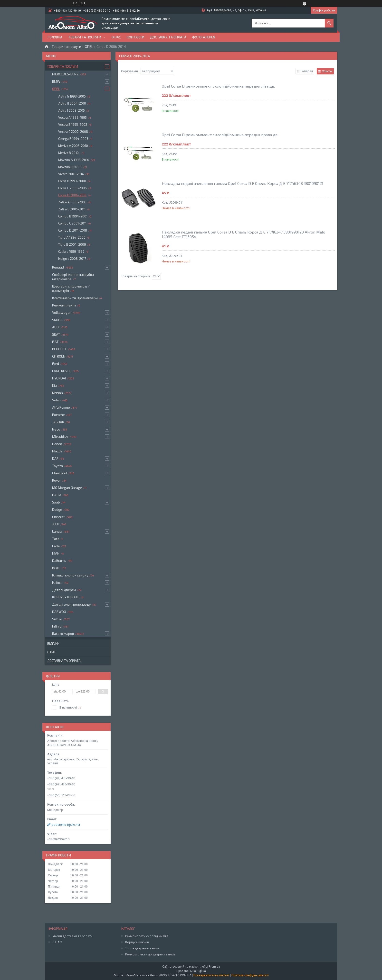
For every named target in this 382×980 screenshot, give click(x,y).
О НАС (57, 942)
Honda (57, 444)
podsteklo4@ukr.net (66, 825)
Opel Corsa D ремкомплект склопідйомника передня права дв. (220, 135)
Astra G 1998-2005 (72, 96)
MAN (56, 553)
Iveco (56, 429)
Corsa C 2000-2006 (72, 188)
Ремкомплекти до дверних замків (150, 954)
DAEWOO (59, 612)
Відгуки (53, 644)
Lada (56, 546)
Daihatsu (59, 561)
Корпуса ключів (137, 942)
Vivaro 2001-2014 (71, 174)
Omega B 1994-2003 (73, 139)
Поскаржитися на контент (211, 975)
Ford (56, 364)
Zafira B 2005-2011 (72, 209)
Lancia (57, 531)
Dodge (57, 509)
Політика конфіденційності (250, 975)
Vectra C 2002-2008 (73, 132)
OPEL (89, 47)
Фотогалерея (204, 37)
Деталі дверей (64, 590)
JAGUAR (58, 422)
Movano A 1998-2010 (74, 160)
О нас (116, 37)
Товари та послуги (85, 37)
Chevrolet (60, 473)
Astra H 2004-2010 (72, 103)
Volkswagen (62, 312)
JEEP (56, 524)
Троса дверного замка (142, 948)
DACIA (57, 495)
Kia (54, 385)
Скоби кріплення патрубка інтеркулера (73, 277)
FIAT (55, 342)
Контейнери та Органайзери (75, 298)
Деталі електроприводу (71, 604)
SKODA (57, 320)
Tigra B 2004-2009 (72, 244)
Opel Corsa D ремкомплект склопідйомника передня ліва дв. (218, 86)
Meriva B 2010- (69, 153)
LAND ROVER (62, 371)
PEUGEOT (59, 349)
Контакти (135, 37)
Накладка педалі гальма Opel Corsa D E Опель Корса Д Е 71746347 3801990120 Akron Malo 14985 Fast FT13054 (244, 234)
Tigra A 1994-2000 (72, 237)
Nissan (57, 393)
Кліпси (57, 582)
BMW (56, 81)
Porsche (58, 415)
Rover (57, 480)
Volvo (56, 400)
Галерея (307, 71)
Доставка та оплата (168, 37)
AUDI (56, 327)
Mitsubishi (60, 436)
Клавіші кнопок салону (70, 575)
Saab (56, 502)
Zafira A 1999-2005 (72, 202)
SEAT (56, 334)
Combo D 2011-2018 (73, 230)
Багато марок (63, 634)
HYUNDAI (59, 378)
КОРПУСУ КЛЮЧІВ (66, 597)
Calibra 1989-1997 (71, 252)
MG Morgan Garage (67, 488)
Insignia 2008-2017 (72, 259)
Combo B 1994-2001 (73, 216)
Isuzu (56, 568)
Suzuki (57, 619)
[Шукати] (329, 23)
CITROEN (59, 356)
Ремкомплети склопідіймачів (147, 936)
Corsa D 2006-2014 (72, 195)
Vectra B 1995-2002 (73, 125)
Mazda (57, 451)
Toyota (57, 466)
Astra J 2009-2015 (72, 110)
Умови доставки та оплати (72, 936)
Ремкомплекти (64, 305)
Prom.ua (214, 967)
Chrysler (59, 517)
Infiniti (57, 626)
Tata (56, 539)
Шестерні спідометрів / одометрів (71, 288)
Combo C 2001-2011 (72, 223)
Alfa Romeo (61, 407)
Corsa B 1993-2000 (72, 181)
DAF (55, 458)
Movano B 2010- (70, 167)
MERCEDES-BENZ (65, 74)
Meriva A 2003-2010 (73, 146)
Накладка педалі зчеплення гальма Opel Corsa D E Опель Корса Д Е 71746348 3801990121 (243, 183)
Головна (55, 37)
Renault (58, 267)
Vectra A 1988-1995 (72, 117)
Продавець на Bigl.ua (191, 971)
